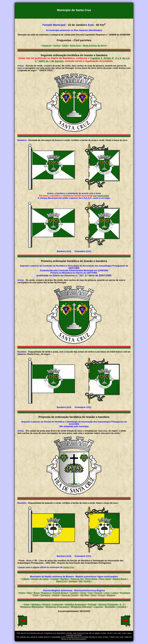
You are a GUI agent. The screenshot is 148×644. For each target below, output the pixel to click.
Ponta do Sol (77, 579)
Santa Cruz (75, 46)
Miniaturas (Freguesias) (57, 607)
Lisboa (115, 593)
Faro (90, 593)
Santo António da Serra (94, 46)
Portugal (92, 604)
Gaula (65, 46)
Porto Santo (105, 579)
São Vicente (85, 581)
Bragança (46, 593)
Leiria (107, 593)
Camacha (47, 46)
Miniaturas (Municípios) (32, 607)
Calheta (25, 579)
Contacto (122, 607)
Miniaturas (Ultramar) (82, 607)
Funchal (54, 579)
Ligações (98, 607)
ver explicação (101, 196)
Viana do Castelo (70, 595)
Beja (30, 593)
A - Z (122, 604)
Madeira (111, 595)
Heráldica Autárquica (75, 604)
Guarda (98, 593)
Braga (37, 593)
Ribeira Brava (120, 579)
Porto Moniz (91, 579)
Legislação (58, 604)
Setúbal (56, 595)
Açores (102, 595)
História (47, 604)
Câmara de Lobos (40, 579)
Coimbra (74, 593)
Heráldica (36, 604)
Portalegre (125, 593)
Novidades (110, 607)
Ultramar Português (108, 604)
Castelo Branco (60, 593)
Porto (36, 595)
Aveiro (22, 593)
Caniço (57, 46)
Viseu (93, 595)
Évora (83, 593)
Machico (65, 579)
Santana (73, 581)
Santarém (45, 595)
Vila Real (84, 595)
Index (27, 604)
